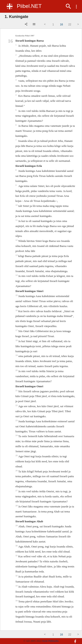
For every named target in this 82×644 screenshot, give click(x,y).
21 (17, 391)
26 (17, 471)
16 (17, 310)
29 (17, 526)
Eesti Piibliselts (51, 641)
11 (17, 220)
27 (17, 491)
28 (17, 506)
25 (17, 456)
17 (17, 330)
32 (17, 576)
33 (17, 586)
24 (17, 435)
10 (17, 205)
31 (17, 556)
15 (17, 295)
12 (17, 240)
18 (17, 340)
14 (17, 275)
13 (17, 255)
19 (17, 355)
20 (17, 370)
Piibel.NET (29, 6)
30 (17, 546)
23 (17, 421)
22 (17, 405)
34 (17, 601)
